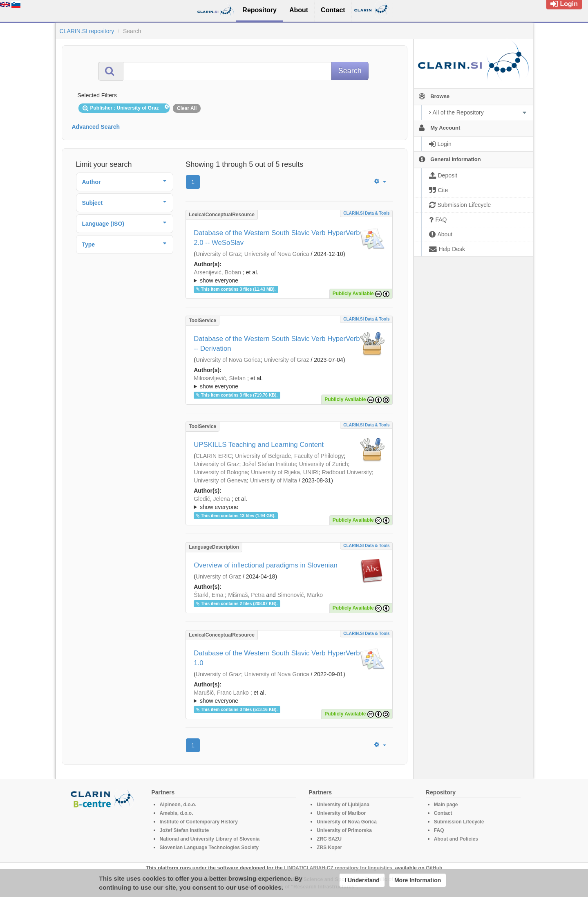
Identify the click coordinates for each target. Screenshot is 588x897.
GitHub (434, 868)
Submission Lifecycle (459, 822)
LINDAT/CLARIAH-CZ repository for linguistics (338, 868)
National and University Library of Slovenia (210, 839)
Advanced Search (96, 127)
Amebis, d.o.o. (177, 813)
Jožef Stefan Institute (269, 464)
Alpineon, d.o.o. (178, 805)
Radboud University (347, 472)
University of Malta (274, 480)
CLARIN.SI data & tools (366, 213)
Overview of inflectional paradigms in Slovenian (266, 565)
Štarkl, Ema (208, 595)
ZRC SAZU (329, 839)
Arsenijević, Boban (217, 272)
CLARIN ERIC (214, 456)
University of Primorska (344, 830)
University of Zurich (324, 464)
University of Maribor (341, 813)
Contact (443, 813)
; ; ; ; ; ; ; (289, 276)
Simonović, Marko (300, 595)
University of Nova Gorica (277, 254)
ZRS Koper (329, 848)
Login (564, 4)
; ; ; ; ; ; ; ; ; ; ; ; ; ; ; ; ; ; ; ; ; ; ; (289, 503)
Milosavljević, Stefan (220, 378)
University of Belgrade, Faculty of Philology (289, 456)
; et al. (289, 277)
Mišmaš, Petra (246, 595)
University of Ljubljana (343, 805)
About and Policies (456, 839)
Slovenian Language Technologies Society (209, 848)
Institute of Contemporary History (199, 822)
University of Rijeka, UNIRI (285, 472)
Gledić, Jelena (212, 499)
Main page (446, 805)
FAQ (439, 830)
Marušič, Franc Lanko (221, 693)
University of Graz (218, 254)
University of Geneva (220, 480)
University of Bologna (221, 472)
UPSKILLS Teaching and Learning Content (259, 445)
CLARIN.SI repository (87, 31)
